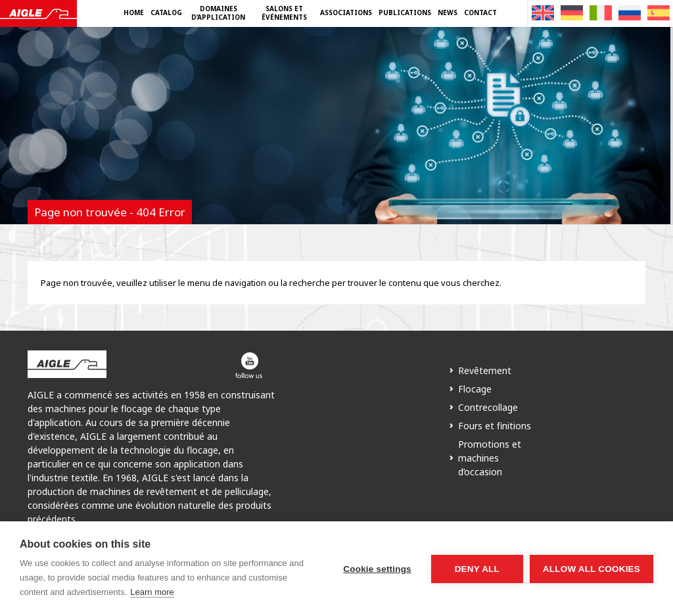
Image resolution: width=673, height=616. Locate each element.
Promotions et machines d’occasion (490, 458)
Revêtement (485, 370)
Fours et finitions (495, 426)
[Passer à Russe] (630, 13)
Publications (405, 12)
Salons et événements (284, 13)
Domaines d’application (218, 13)
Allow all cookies (592, 569)
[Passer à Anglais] (543, 13)
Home (134, 12)
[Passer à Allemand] (572, 13)
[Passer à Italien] (601, 13)
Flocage (475, 389)
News (448, 12)
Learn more (152, 592)
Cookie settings (377, 569)
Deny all (477, 569)
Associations (346, 12)
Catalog (166, 12)
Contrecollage (488, 407)
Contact (480, 12)
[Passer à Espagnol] (659, 13)
